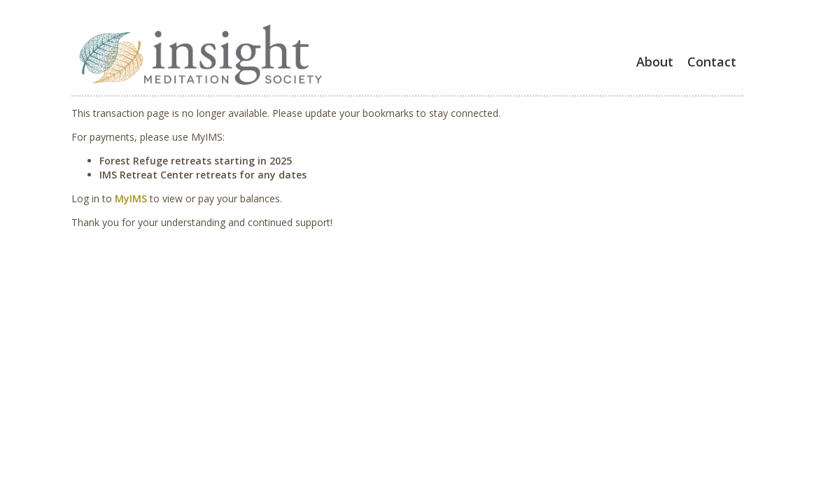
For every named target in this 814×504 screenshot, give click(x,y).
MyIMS (131, 198)
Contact (712, 62)
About (655, 62)
